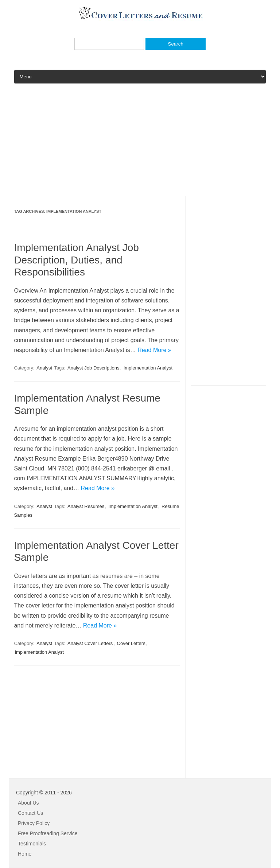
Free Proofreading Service (48, 833)
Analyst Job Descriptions (93, 368)
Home (25, 854)
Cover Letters (131, 643)
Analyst (44, 368)
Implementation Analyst (148, 368)
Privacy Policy (34, 823)
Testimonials (32, 844)
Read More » (154, 350)
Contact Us (30, 813)
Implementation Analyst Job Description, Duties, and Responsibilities (76, 260)
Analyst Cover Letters (90, 643)
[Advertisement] (140, 145)
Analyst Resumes (86, 506)
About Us (28, 803)
